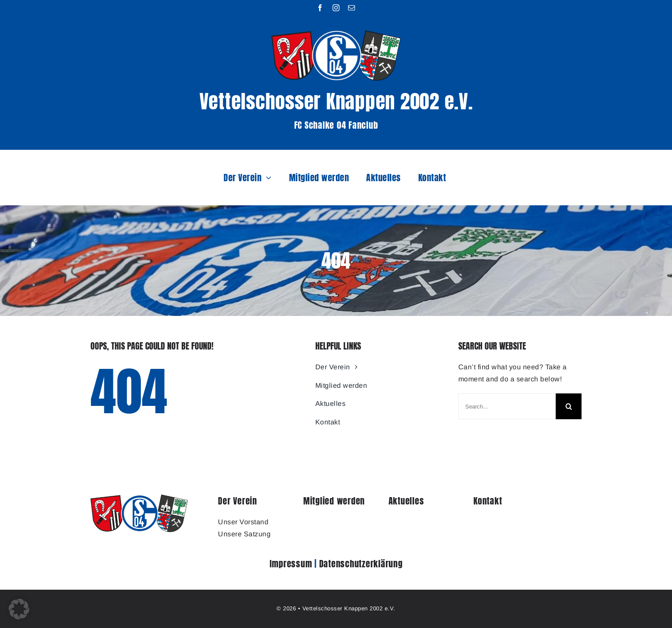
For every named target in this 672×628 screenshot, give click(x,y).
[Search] (569, 406)
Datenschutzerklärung (361, 564)
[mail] (352, 8)
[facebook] (320, 8)
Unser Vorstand (243, 522)
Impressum (291, 564)
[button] (19, 609)
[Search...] (507, 406)
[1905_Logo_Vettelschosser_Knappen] (139, 498)
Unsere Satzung (244, 534)
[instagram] (336, 8)
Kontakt (488, 501)
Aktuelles (406, 501)
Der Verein (238, 501)
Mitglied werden (334, 501)
